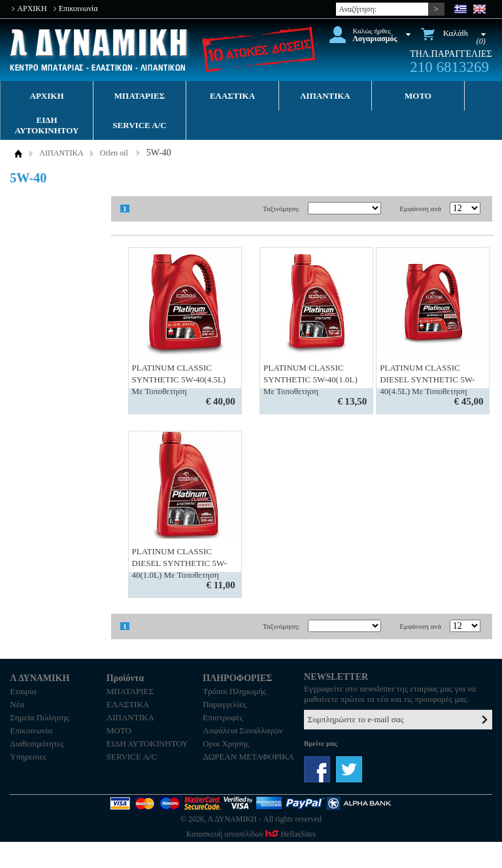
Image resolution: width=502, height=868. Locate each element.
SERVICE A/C (139, 125)
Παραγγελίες (225, 704)
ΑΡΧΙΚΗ (32, 8)
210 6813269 (449, 67)
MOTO (418, 96)
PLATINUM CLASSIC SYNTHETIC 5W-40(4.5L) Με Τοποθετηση (179, 379)
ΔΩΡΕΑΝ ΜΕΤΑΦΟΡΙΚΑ (248, 757)
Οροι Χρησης (226, 743)
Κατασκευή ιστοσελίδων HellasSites (251, 834)
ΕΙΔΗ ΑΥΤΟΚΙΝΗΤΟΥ (47, 125)
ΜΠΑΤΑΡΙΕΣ (140, 96)
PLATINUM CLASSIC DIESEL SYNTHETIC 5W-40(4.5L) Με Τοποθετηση (427, 379)
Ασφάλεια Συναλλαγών (243, 730)
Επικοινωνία (78, 8)
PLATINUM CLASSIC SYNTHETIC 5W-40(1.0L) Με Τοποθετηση (310, 379)
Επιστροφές (223, 717)
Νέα (17, 704)
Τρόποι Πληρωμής (234, 691)
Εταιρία (23, 691)
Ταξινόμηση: (281, 209)
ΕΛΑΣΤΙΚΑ (232, 96)
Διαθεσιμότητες (37, 743)
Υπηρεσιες (28, 757)
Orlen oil (114, 153)
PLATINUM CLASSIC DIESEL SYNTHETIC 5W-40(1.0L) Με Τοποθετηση (179, 563)
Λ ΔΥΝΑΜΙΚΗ (100, 50)
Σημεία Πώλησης (39, 717)
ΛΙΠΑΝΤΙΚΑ (325, 96)
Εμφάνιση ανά (420, 209)
